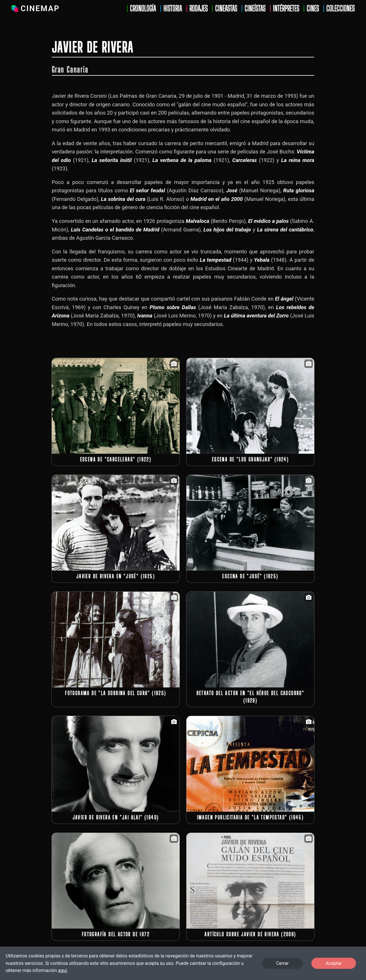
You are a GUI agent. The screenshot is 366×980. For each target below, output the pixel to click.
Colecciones (340, 9)
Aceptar (334, 963)
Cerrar (283, 963)
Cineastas (226, 9)
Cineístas (255, 9)
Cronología (143, 9)
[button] (116, 406)
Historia (173, 9)
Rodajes (198, 9)
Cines (313, 9)
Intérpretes (286, 9)
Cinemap (34, 9)
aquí (62, 970)
